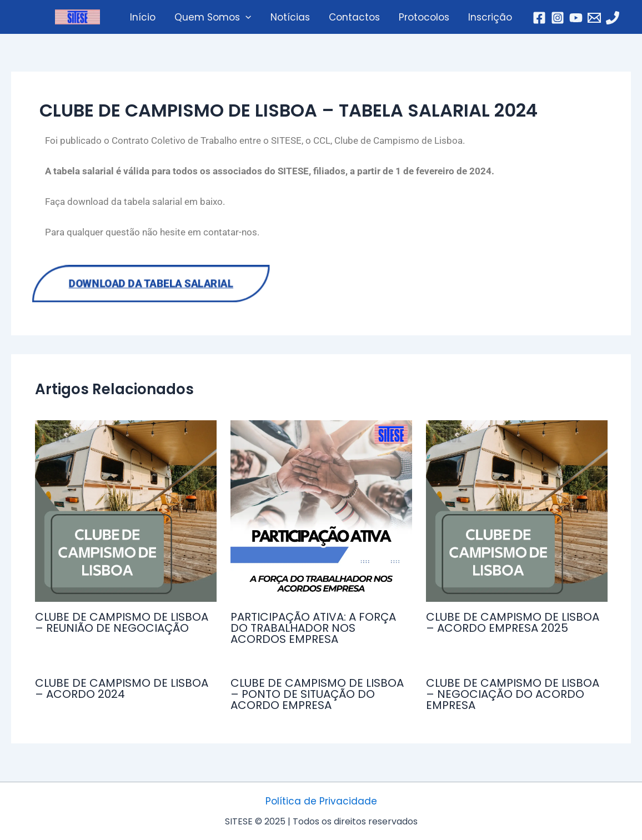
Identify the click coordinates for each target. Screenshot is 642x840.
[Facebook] (539, 18)
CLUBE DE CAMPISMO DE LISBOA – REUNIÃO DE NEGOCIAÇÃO (122, 622)
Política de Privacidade (321, 801)
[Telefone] (613, 18)
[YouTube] (576, 18)
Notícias (290, 17)
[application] (245, 17)
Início (143, 17)
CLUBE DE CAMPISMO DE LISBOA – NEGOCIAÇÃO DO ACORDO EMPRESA (513, 694)
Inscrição (490, 17)
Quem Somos (213, 17)
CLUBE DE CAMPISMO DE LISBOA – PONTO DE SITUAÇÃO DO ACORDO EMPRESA (317, 694)
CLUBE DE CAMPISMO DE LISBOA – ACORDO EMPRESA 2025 (513, 622)
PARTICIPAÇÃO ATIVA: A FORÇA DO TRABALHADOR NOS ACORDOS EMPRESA (313, 628)
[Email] (594, 18)
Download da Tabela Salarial (152, 284)
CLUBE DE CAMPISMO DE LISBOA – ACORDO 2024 (122, 688)
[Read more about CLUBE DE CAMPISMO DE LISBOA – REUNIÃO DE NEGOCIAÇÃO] (126, 511)
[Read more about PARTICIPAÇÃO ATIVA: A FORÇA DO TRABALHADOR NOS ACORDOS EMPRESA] (321, 511)
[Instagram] (558, 18)
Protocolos (424, 17)
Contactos (354, 17)
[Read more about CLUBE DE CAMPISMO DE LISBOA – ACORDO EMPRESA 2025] (517, 511)
